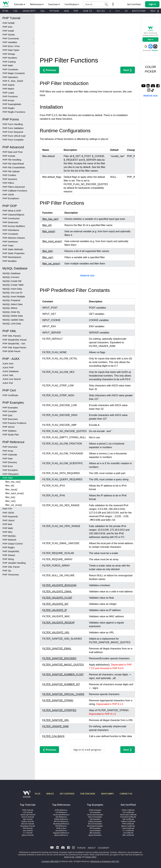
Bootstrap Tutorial (28, 826)
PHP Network (9, 540)
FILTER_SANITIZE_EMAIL (57, 649)
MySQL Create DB (12, 281)
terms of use (69, 857)
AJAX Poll (8, 383)
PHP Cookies (9, 175)
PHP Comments (11, 38)
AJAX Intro (8, 364)
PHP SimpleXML (11, 551)
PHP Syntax (9, 35)
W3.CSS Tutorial (28, 824)
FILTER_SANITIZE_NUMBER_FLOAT (63, 675)
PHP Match (8, 89)
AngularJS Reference (61, 833)
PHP (76, 11)
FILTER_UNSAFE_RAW (55, 726)
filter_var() (10, 501)
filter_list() (10, 497)
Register (155, 50)
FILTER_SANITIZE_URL (56, 720)
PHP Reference (61, 826)
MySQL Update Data (13, 320)
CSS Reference (61, 812)
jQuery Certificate (128, 826)
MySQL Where (10, 308)
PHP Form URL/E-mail (14, 136)
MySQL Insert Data (12, 289)
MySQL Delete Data (13, 316)
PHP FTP (7, 509)
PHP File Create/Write (14, 167)
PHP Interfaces (10, 242)
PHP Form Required (13, 132)
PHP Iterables (10, 261)
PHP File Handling (12, 160)
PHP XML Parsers (12, 336)
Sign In (150, 39)
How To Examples (95, 817)
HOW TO (88, 11)
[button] (106, 4)
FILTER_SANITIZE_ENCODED (59, 658)
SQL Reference (61, 817)
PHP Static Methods (13, 249)
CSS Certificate (128, 812)
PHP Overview (10, 447)
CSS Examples (95, 812)
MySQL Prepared (11, 300)
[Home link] (6, 4)
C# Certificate (128, 833)
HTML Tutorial (28, 810)
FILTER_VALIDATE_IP (55, 610)
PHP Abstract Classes (14, 238)
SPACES (50, 794)
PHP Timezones (11, 575)
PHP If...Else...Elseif (13, 81)
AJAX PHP (8, 367)
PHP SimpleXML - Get (14, 344)
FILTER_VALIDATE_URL (56, 632)
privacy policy (91, 857)
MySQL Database (12, 273)
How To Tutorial (28, 817)
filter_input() (11, 489)
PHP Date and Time (13, 152)
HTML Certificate (128, 810)
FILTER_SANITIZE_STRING (58, 700)
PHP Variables (10, 42)
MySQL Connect (11, 277)
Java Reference (61, 830)
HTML (5, 11)
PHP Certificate (10, 395)
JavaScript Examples (95, 815)
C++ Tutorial (28, 833)
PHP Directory (10, 462)
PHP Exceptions (11, 198)
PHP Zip (7, 571)
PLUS (38, 794)
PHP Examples (10, 408)
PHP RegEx (9, 108)
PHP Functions (10, 96)
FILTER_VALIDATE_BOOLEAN (59, 585)
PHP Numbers (10, 58)
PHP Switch (9, 85)
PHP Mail (7, 524)
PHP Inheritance (11, 230)
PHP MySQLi (9, 536)
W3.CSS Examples (95, 824)
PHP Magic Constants (14, 73)
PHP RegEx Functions (14, 112)
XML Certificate (128, 835)
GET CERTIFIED (67, 794)
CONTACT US (126, 794)
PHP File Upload (11, 171)
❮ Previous (49, 70)
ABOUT (92, 848)
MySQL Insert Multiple (14, 296)
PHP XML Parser (11, 567)
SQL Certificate (128, 819)
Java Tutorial (28, 830)
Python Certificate (128, 821)
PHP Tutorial (28, 828)
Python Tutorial (28, 821)
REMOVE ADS (87, 276)
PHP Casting (9, 62)
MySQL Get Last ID (12, 293)
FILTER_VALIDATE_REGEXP (58, 623)
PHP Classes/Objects (13, 215)
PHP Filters (8, 183)
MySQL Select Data (13, 304)
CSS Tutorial (28, 812)
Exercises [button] (54, 4)
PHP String (8, 559)
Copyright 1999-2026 (50, 861)
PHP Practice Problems (14, 423)
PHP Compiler (10, 411)
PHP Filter (8, 478)
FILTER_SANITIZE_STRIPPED (59, 710)
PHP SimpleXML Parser (15, 340)
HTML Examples (95, 810)
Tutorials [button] (19, 4)
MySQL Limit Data (12, 323)
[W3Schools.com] (27, 796)
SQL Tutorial (28, 819)
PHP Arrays (8, 100)
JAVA (66, 11)
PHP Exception (10, 470)
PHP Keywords (10, 516)
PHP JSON (8, 195)
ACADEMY (104, 848)
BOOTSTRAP (139, 11)
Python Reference (61, 819)
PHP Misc (8, 532)
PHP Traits (8, 246)
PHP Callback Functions (15, 191)
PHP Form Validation (13, 128)
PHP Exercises (10, 419)
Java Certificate (128, 828)
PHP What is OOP (12, 211)
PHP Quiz (8, 415)
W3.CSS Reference (61, 821)
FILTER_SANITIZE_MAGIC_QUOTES (63, 665)
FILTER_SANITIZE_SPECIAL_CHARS (63, 694)
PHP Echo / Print (11, 46)
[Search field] (96, 4)
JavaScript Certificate (128, 815)
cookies (78, 857)
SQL (43, 11)
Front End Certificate (128, 817)
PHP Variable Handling (14, 563)
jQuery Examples (95, 835)
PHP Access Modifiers (14, 226)
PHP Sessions (10, 179)
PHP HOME (9, 23)
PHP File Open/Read (13, 164)
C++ (118, 11)
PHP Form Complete (13, 140)
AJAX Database (11, 371)
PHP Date (8, 458)
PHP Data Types (11, 50)
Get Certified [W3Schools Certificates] (134, 4)
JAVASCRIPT (29, 11)
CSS (15, 11)
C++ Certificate (128, 830)
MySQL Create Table (13, 285)
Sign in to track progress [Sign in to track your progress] (87, 750)
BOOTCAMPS (107, 794)
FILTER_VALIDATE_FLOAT (57, 598)
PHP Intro (8, 27)
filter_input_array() (15, 493)
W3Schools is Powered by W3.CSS (105, 861)
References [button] (37, 4)
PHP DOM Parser (12, 351)
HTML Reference (61, 810)
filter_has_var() (13, 482)
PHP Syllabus (9, 431)
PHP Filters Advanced (14, 187)
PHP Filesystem (11, 474)
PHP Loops (8, 93)
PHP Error (8, 466)
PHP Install (8, 31)
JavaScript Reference (61, 815)
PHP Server (9, 427)
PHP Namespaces (12, 257)
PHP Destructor (10, 222)
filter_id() (10, 486)
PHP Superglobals (12, 104)
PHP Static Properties (14, 253)
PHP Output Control (13, 544)
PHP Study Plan (11, 435)
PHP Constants (10, 69)
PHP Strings (9, 54)
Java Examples (95, 830)
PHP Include (9, 156)
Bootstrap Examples (95, 826)
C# (126, 11)
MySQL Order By (11, 312)
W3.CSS (101, 11)
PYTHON (54, 11)
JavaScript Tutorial (28, 815)
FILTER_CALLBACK (53, 736)
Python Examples (95, 821)
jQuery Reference (61, 835)
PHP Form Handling (13, 124)
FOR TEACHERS (88, 794)
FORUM (81, 848)
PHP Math (8, 65)
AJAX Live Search (12, 379)
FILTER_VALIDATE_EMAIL (57, 592)
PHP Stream (9, 555)
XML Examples (95, 833)
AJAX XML (8, 375)
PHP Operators (10, 77)
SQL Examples (95, 819)
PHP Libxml (8, 520)
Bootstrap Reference (61, 824)
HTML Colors (61, 828)
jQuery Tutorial (28, 835)
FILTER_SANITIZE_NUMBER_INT (61, 684)
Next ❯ (128, 70)
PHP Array (8, 451)
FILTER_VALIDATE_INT (55, 604)
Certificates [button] (72, 4)
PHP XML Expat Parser (14, 347)
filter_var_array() (14, 505)
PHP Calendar (10, 455)
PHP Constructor (11, 218)
